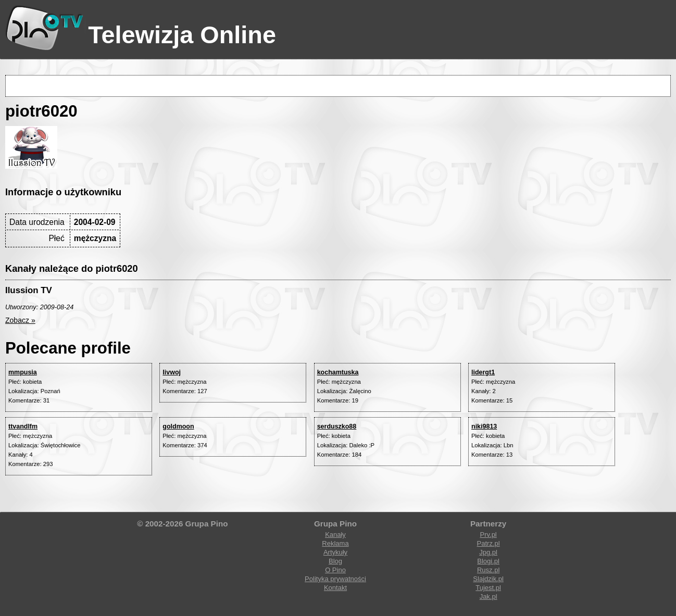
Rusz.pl (488, 570)
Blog (335, 561)
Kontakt (335, 588)
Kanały (335, 535)
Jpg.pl (488, 552)
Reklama (335, 543)
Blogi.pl (488, 561)
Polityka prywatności (335, 579)
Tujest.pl (488, 588)
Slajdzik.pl (488, 579)
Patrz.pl (489, 543)
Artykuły (335, 552)
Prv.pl (488, 535)
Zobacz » (20, 320)
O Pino (335, 570)
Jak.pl (489, 596)
